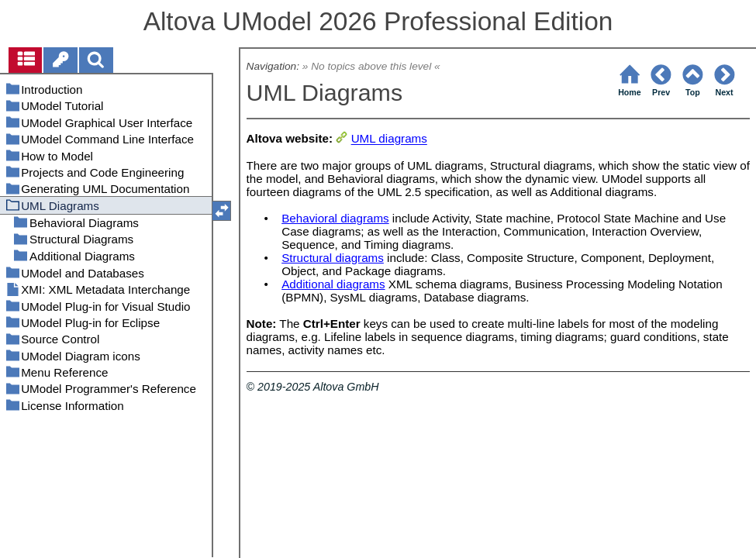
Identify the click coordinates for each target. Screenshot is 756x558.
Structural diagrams (333, 258)
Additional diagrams (333, 284)
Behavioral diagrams (335, 218)
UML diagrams (389, 139)
